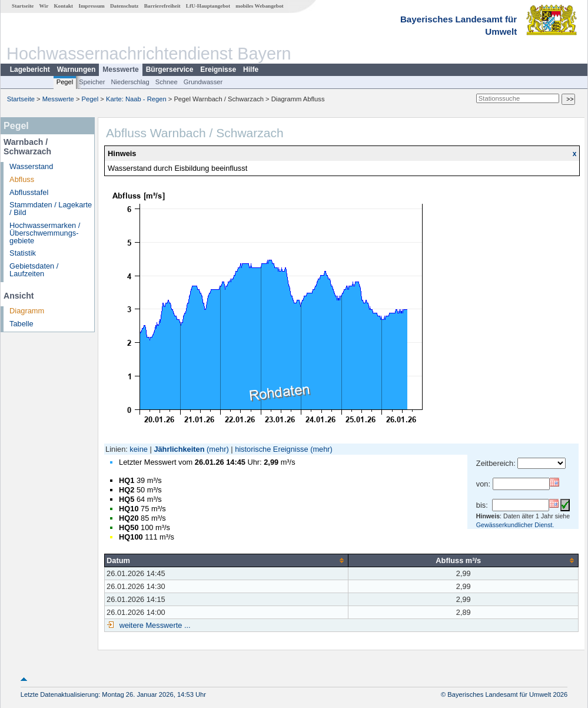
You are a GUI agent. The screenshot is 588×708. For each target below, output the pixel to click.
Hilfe (251, 70)
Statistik (23, 253)
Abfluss (22, 179)
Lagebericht (30, 70)
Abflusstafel (29, 192)
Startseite (23, 6)
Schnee (167, 82)
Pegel (65, 82)
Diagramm (27, 311)
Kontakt (63, 6)
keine (139, 449)
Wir (44, 6)
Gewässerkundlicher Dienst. (515, 525)
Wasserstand (31, 166)
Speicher (92, 82)
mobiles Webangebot (259, 6)
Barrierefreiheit (162, 6)
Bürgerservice (170, 70)
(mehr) (218, 449)
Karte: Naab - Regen (136, 99)
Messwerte (120, 70)
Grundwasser (203, 82)
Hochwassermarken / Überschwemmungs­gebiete (45, 233)
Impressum (91, 6)
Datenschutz (124, 6)
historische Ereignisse (271, 449)
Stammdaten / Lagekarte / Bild (51, 209)
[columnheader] (227, 560)
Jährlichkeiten (179, 449)
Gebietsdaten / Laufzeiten (34, 270)
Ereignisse (218, 70)
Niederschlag (130, 82)
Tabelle (21, 324)
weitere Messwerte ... (154, 625)
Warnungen (77, 70)
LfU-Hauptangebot (208, 6)
